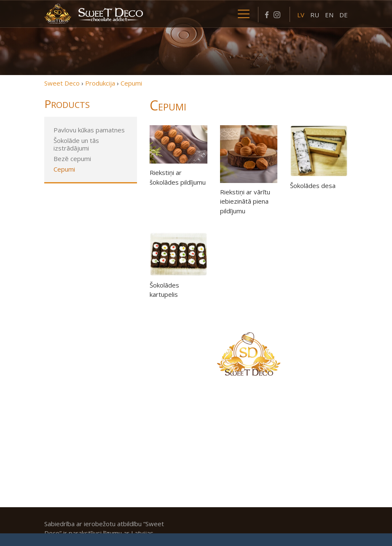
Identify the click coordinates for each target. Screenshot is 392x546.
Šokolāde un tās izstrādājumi (76, 144)
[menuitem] (301, 14)
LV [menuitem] (301, 15)
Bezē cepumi (72, 159)
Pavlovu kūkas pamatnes (89, 130)
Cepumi (64, 169)
